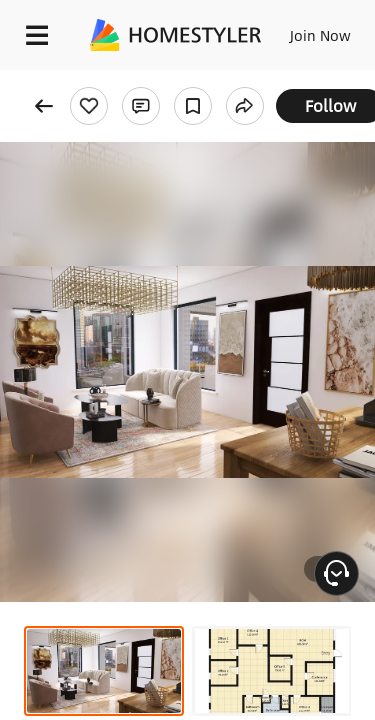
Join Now (320, 35)
